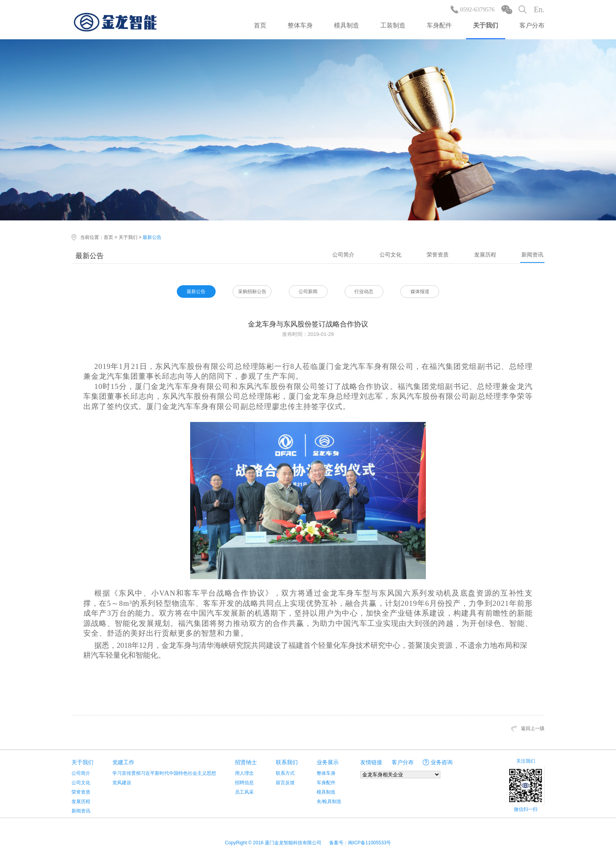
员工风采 (244, 792)
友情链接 (371, 762)
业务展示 (328, 762)
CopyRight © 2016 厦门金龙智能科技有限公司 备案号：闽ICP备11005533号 (308, 843)
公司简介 (343, 255)
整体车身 (300, 25)
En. (539, 9)
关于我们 (486, 25)
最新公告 (152, 237)
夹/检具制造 (329, 801)
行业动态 (364, 292)
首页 (260, 25)
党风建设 (122, 783)
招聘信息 (244, 783)
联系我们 (287, 762)
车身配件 (439, 25)
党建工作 (123, 762)
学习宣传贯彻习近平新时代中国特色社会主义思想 (164, 773)
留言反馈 (285, 783)
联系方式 (285, 773)
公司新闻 (308, 292)
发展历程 (485, 255)
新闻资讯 (532, 255)
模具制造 (346, 25)
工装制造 (393, 25)
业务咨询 (442, 762)
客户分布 (532, 25)
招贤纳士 (246, 762)
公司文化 (390, 255)
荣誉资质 (438, 255)
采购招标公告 (252, 292)
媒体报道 (420, 292)
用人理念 (244, 773)
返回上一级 (533, 728)
